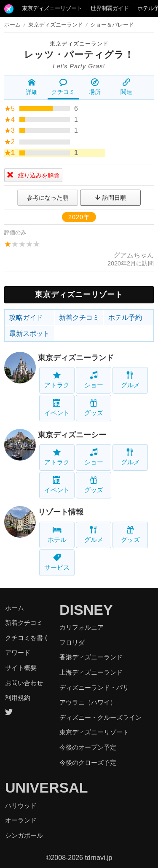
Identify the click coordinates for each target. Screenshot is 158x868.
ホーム (12, 25)
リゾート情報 (61, 512)
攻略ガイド (26, 317)
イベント (57, 408)
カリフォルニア (82, 627)
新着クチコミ (79, 317)
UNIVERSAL (46, 788)
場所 (95, 87)
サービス (57, 562)
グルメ (130, 380)
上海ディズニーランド (91, 672)
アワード (18, 652)
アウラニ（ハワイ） (88, 702)
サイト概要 (21, 668)
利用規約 (18, 698)
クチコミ (63, 87)
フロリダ (72, 642)
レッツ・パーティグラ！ (79, 55)
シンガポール (24, 835)
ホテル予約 (125, 317)
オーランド (21, 820)
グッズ (94, 408)
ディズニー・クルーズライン (100, 717)
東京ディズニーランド (79, 44)
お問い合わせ (24, 683)
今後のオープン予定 (88, 747)
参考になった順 (48, 198)
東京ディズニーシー (72, 435)
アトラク (57, 380)
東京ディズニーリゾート (52, 8)
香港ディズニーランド (91, 657)
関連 (126, 87)
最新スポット (29, 334)
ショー (94, 380)
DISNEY (86, 610)
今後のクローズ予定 (88, 762)
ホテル (57, 534)
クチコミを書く (27, 638)
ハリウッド (21, 805)
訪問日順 (110, 198)
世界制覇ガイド (110, 8)
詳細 (32, 87)
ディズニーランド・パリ (94, 687)
